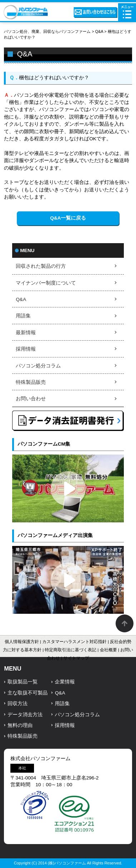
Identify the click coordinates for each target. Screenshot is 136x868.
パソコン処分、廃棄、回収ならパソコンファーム (48, 31)
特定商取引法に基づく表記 (71, 650)
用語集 (23, 316)
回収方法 (18, 704)
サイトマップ (76, 658)
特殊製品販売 (31, 382)
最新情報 (26, 333)
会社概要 (108, 650)
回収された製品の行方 (41, 266)
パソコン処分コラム (38, 366)
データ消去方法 (25, 715)
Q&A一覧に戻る (68, 218)
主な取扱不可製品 (28, 693)
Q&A (99, 31)
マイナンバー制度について (46, 283)
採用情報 (26, 349)
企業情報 (65, 682)
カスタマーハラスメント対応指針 (74, 642)
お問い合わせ (31, 399)
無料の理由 (20, 725)
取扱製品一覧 (23, 682)
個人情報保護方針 (22, 642)
